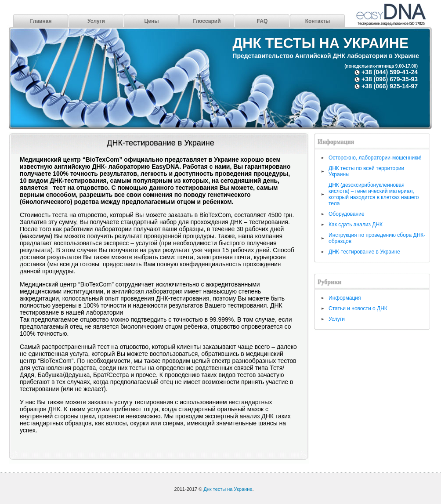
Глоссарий (207, 21)
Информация (345, 298)
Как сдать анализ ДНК (356, 225)
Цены (151, 21)
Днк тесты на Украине (320, 43)
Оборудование (347, 214)
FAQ (262, 21)
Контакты (318, 21)
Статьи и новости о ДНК (358, 308)
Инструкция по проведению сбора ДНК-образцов (377, 238)
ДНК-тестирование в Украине (161, 143)
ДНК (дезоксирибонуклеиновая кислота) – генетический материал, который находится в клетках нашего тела (374, 194)
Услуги (96, 21)
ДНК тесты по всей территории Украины (366, 171)
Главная (41, 21)
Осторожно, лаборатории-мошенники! (375, 158)
